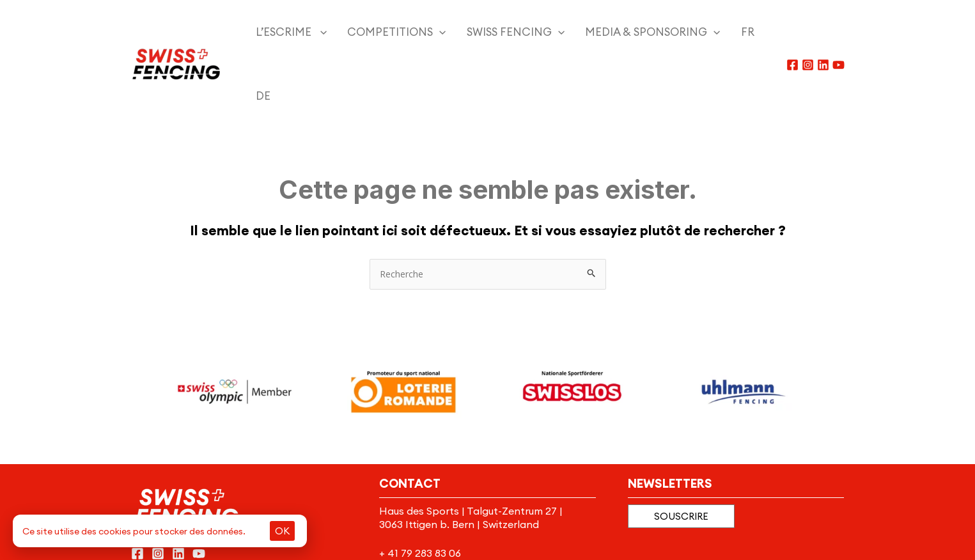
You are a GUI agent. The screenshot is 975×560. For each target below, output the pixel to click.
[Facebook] (792, 33)
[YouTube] (839, 33)
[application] (312, 32)
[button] (681, 452)
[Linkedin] (823, 33)
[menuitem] (705, 32)
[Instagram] (808, 33)
